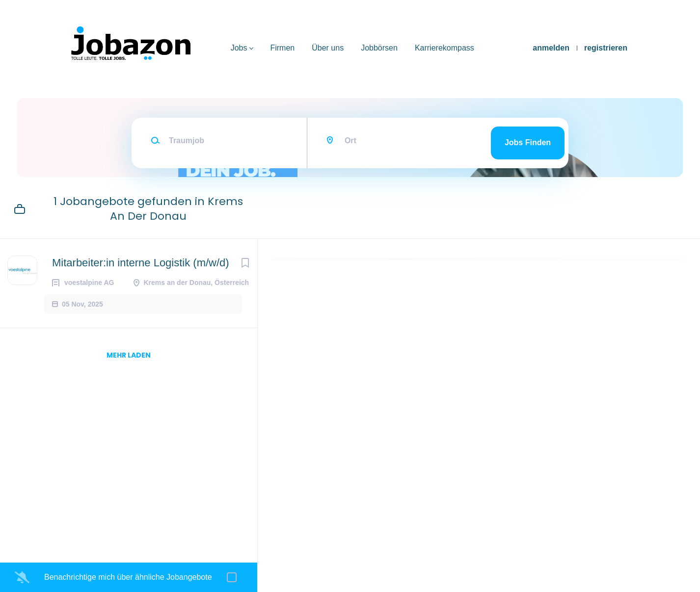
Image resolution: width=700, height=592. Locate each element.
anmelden (551, 48)
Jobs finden (528, 142)
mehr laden (129, 355)
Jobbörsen (379, 48)
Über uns (328, 48)
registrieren (606, 48)
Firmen (282, 48)
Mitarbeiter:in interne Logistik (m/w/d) (141, 263)
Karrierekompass (444, 48)
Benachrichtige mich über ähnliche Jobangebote (128, 577)
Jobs (239, 48)
